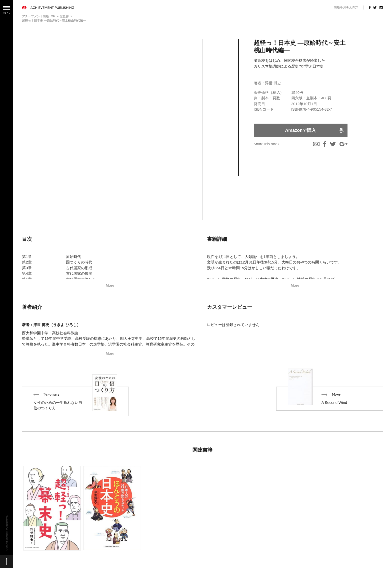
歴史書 (64, 16)
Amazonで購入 (300, 130)
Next (330, 399)
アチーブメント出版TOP (38, 16)
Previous (75, 401)
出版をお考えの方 (346, 7)
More (110, 286)
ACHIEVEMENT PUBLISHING (48, 8)
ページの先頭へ (6, 561)
